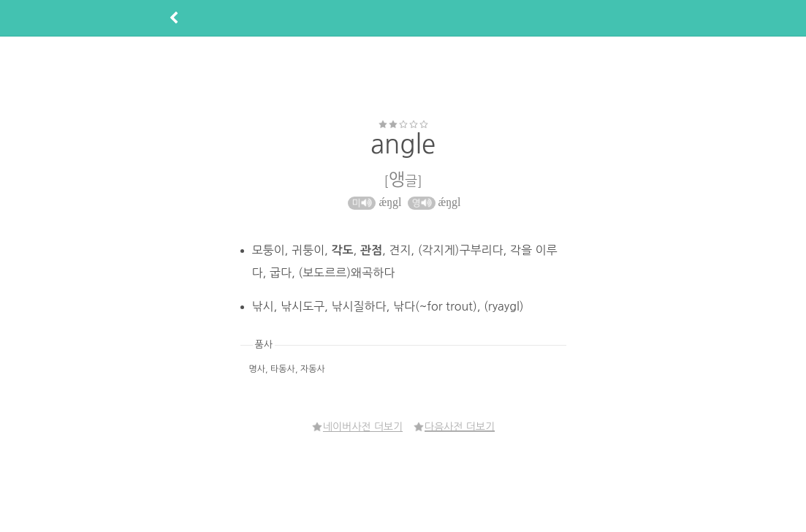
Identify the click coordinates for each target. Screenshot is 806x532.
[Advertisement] (403, 77)
